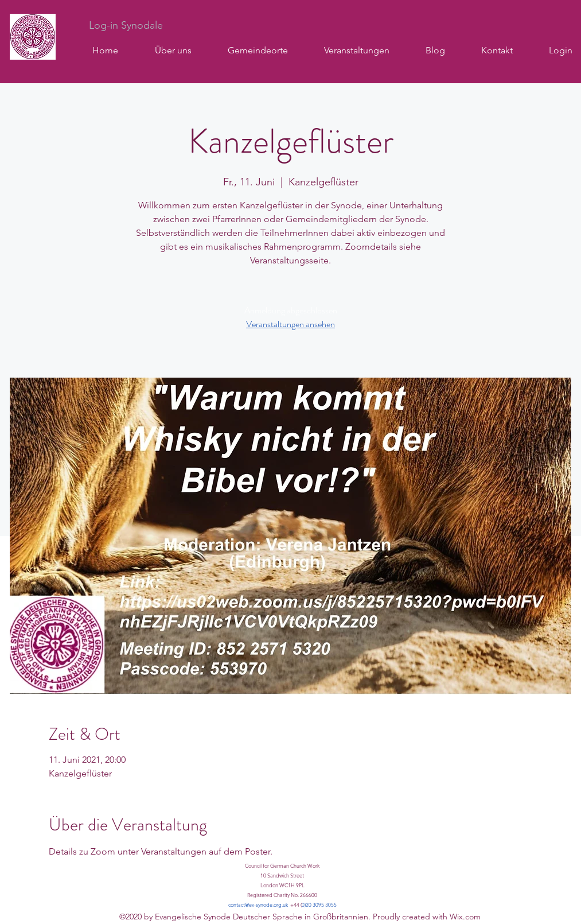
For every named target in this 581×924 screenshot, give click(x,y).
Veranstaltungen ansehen (290, 324)
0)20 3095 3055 (319, 904)
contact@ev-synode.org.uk (258, 904)
